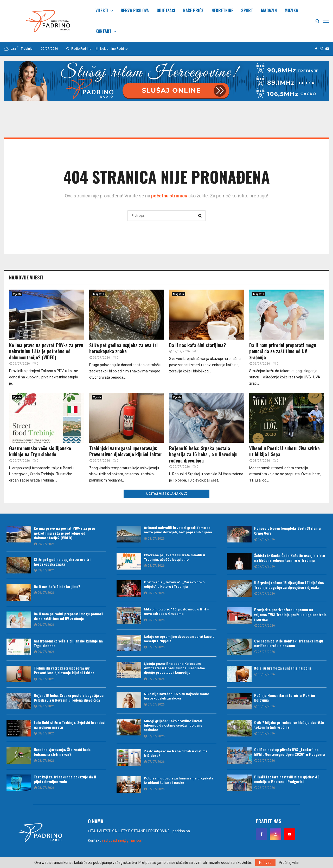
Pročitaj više (289, 863)
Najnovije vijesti (26, 277)
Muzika (291, 10)
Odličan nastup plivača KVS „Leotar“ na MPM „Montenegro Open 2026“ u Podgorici (290, 752)
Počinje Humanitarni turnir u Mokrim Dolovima (284, 698)
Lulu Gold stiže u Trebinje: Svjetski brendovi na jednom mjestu (70, 725)
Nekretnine (222, 10)
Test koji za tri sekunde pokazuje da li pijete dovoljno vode (65, 779)
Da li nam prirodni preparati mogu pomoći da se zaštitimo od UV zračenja (283, 351)
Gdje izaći (166, 10)
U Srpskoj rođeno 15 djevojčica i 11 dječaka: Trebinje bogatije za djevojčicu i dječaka (289, 585)
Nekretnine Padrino (112, 49)
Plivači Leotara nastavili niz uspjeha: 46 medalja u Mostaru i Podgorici (287, 779)
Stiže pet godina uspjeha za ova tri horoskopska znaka (123, 348)
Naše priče (193, 10)
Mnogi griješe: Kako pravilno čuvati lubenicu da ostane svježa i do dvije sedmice (173, 725)
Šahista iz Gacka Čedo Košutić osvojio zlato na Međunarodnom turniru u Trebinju (290, 558)
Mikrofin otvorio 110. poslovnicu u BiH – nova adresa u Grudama (177, 611)
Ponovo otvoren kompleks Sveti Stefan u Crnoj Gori (287, 530)
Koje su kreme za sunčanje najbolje (283, 668)
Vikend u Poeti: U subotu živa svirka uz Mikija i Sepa (284, 451)
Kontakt (104, 31)
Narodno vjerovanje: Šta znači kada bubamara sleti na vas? (62, 752)
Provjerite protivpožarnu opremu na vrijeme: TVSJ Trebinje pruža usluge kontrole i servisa (290, 614)
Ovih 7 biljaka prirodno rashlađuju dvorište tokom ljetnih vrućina (289, 725)
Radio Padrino (79, 49)
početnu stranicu (169, 196)
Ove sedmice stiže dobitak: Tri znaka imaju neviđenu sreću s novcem (289, 643)
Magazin (269, 10)
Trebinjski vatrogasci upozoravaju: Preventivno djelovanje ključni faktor (126, 451)
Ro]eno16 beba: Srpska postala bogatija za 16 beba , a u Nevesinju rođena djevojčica (203, 454)
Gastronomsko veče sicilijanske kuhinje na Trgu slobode (40, 451)
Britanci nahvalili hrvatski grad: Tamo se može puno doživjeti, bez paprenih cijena (178, 530)
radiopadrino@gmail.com (123, 840)
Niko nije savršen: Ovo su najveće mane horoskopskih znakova (177, 696)
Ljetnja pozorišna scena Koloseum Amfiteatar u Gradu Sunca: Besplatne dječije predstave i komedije (174, 668)
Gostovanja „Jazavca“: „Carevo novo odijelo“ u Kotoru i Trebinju (174, 584)
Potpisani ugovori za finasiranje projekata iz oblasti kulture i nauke (179, 780)
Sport (247, 10)
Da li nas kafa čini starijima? (198, 345)
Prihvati (265, 863)
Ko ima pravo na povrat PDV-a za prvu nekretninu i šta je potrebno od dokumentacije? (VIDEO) (46, 351)
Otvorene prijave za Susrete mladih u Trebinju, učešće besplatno (174, 557)
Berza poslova (135, 10)
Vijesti (102, 10)
